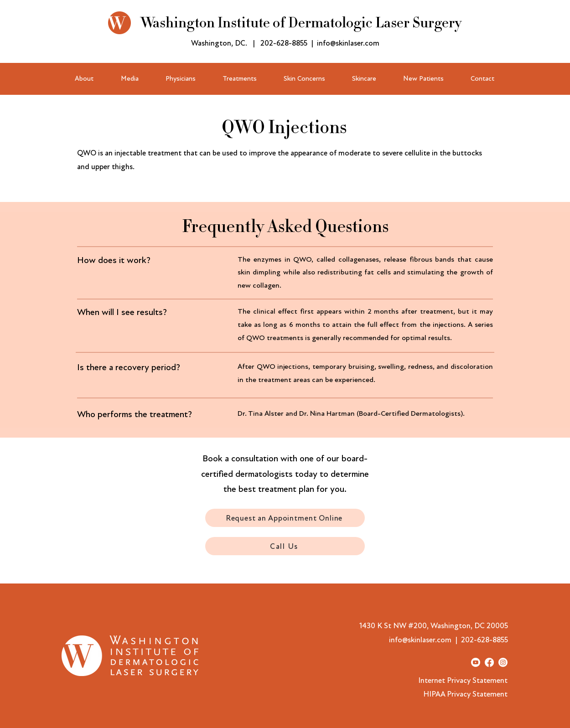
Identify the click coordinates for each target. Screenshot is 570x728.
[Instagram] (503, 662)
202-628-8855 (284, 43)
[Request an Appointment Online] (285, 518)
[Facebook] (489, 662)
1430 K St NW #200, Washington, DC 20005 (434, 626)
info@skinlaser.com (348, 43)
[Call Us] (285, 546)
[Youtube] (476, 662)
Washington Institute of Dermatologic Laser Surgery (301, 23)
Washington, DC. (219, 43)
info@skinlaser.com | (425, 640)
